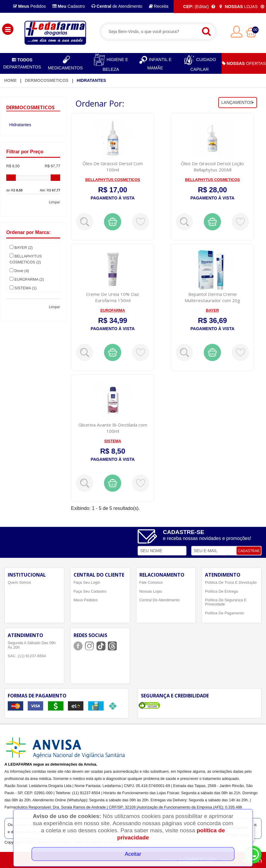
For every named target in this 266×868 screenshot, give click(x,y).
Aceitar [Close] (133, 854)
